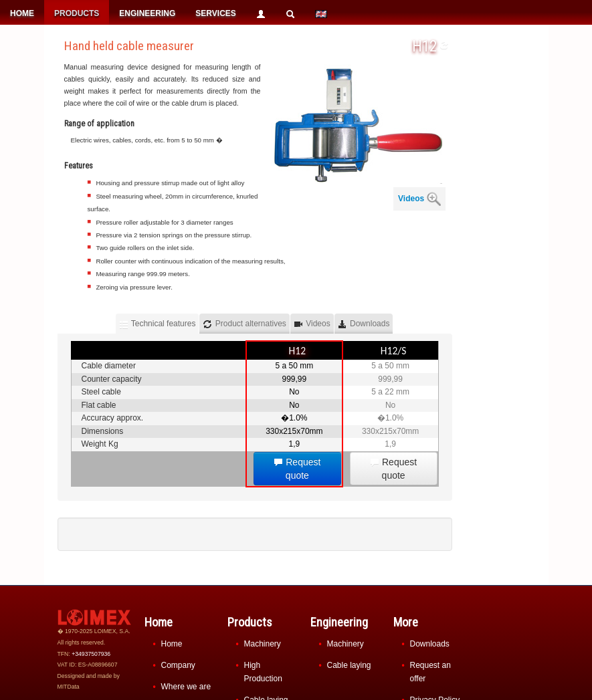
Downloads (430, 644)
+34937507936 (91, 654)
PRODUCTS (77, 13)
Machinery (263, 644)
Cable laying (349, 665)
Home (172, 644)
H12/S (394, 351)
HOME (22, 13)
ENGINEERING (147, 13)
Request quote (297, 469)
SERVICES (215, 13)
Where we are (186, 687)
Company (178, 665)
